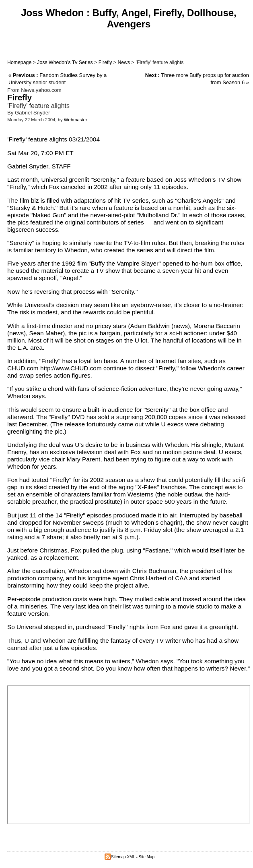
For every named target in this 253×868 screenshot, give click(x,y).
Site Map (147, 857)
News (124, 62)
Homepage (19, 62)
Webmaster (76, 120)
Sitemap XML (120, 857)
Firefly (105, 62)
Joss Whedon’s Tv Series (65, 62)
